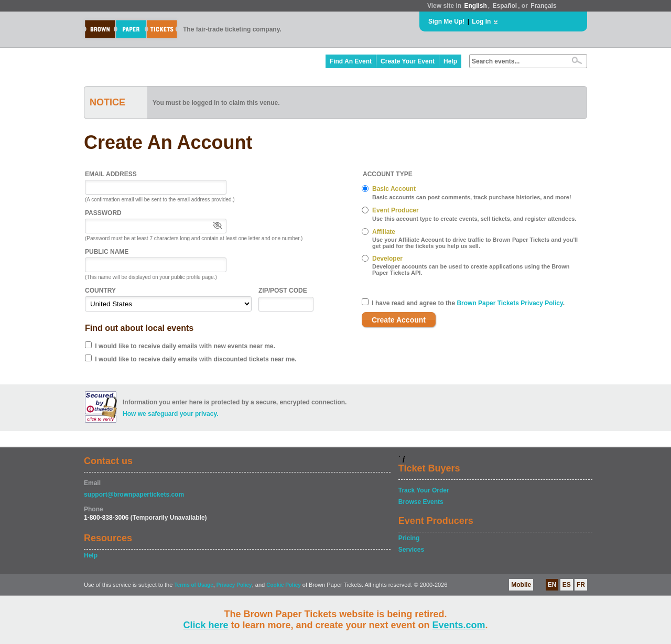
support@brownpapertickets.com (134, 495)
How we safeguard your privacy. (171, 414)
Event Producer (396, 210)
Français (543, 6)
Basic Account (394, 189)
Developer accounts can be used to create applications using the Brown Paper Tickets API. (471, 270)
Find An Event (351, 61)
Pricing (409, 538)
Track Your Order (424, 490)
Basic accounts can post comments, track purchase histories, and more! (472, 197)
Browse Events (421, 502)
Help (450, 61)
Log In (481, 22)
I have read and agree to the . (468, 303)
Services (411, 550)
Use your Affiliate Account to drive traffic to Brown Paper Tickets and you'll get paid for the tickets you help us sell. (475, 243)
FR (581, 585)
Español (505, 6)
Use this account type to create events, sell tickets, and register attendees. (474, 219)
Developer (387, 259)
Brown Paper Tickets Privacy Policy (510, 303)
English (475, 6)
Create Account (399, 320)
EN (552, 585)
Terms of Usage (193, 585)
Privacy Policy (234, 585)
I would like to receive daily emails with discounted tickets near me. (196, 359)
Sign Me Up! (446, 22)
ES (567, 585)
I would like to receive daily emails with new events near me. (185, 346)
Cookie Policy (284, 585)
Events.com (459, 625)
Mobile (521, 585)
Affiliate (384, 232)
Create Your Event (408, 61)
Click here (205, 625)
